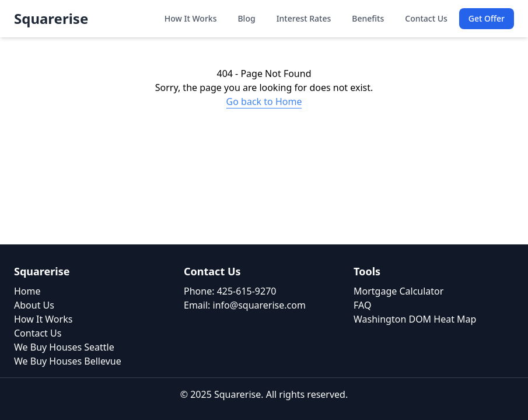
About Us (34, 305)
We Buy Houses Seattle (64, 347)
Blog (246, 18)
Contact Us (426, 18)
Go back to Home (264, 101)
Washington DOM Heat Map (415, 319)
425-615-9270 (247, 291)
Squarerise (51, 19)
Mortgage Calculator (398, 291)
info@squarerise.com (259, 305)
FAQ (362, 305)
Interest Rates (304, 18)
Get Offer (487, 18)
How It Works (191, 18)
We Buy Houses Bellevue (68, 361)
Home (27, 291)
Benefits (368, 18)
